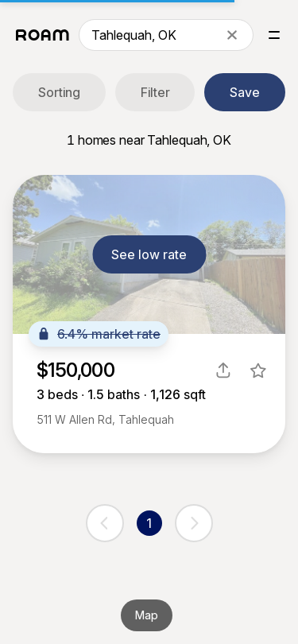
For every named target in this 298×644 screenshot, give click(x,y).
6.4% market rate (99, 334)
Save (245, 92)
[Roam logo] (43, 35)
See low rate (149, 254)
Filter (155, 92)
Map (147, 615)
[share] (223, 370)
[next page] (194, 523)
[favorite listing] (258, 370)
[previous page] (105, 523)
